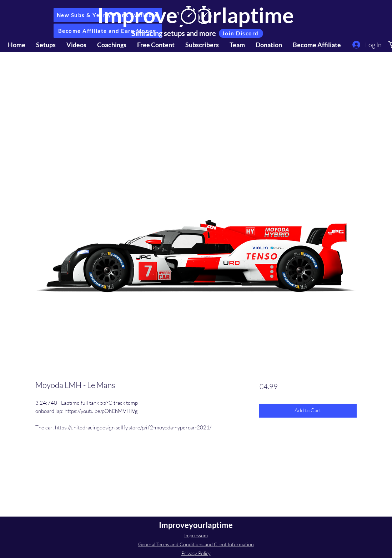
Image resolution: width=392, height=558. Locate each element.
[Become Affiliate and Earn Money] (108, 31)
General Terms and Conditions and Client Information (196, 544)
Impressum (196, 535)
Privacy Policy (196, 553)
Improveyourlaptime (196, 525)
